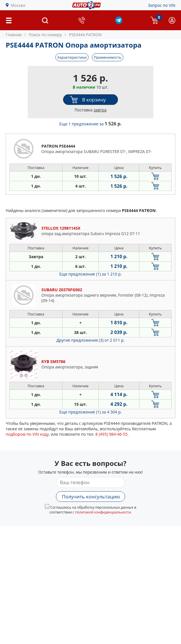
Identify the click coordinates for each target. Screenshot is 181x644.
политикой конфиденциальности (103, 512)
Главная (14, 35)
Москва (18, 5)
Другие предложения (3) (91, 340)
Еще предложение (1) (90, 274)
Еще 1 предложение (90, 124)
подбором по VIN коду (27, 434)
